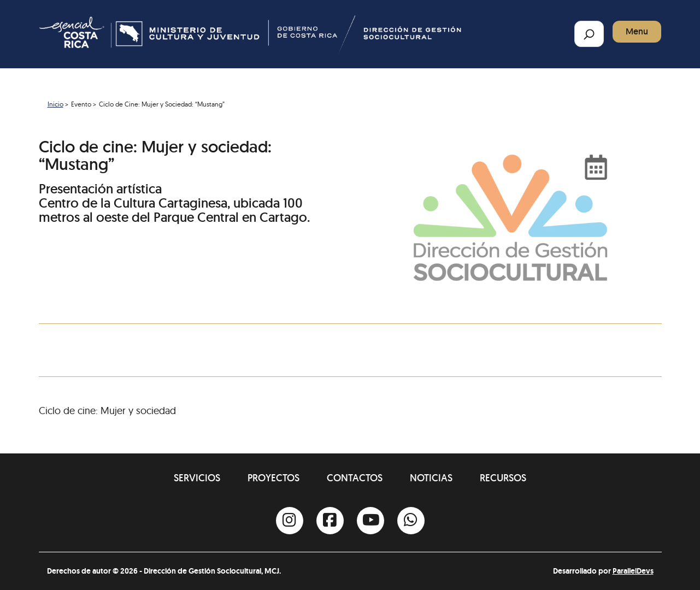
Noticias (431, 478)
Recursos (503, 478)
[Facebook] (330, 521)
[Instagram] (290, 521)
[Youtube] (370, 521)
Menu (637, 31)
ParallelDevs (633, 571)
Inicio (55, 104)
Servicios (197, 478)
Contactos (355, 478)
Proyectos (273, 478)
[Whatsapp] (411, 521)
